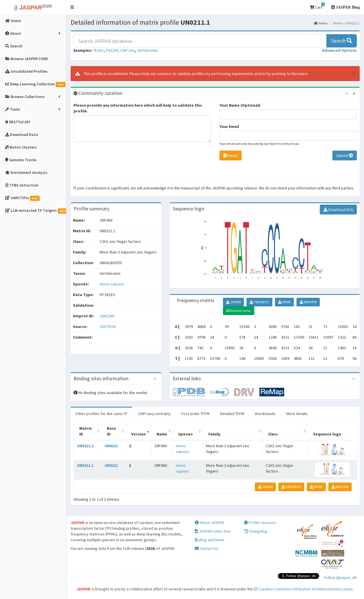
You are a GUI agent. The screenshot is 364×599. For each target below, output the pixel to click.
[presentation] (117, 164)
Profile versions (260, 523)
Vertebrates (148, 50)
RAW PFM (308, 302)
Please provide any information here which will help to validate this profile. (138, 108)
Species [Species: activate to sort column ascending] (185, 434)
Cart (317, 6)
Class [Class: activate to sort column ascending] (273, 434)
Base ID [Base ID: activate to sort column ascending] (111, 431)
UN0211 (111, 446)
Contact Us (207, 548)
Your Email (229, 126)
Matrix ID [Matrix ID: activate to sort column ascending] (85, 431)
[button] (72, 7)
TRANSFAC (259, 302)
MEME (284, 302)
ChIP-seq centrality (154, 414)
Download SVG (338, 210)
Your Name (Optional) (240, 105)
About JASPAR (209, 523)
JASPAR (233, 302)
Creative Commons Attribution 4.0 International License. (304, 589)
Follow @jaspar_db (340, 577)
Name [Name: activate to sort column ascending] (162, 434)
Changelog (256, 531)
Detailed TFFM (232, 414)
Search (342, 41)
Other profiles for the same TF (101, 414)
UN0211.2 (85, 446)
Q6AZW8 (107, 316)
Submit (345, 155)
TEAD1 (98, 50)
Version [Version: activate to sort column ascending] (138, 434)
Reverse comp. (239, 311)
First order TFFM (195, 414)
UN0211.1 (85, 465)
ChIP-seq (128, 50)
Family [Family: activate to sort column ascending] (214, 434)
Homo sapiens (112, 284)
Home (320, 23)
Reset (231, 155)
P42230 (112, 50)
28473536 (108, 327)
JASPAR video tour (213, 531)
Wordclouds (265, 414)
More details (297, 414)
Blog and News (210, 540)
